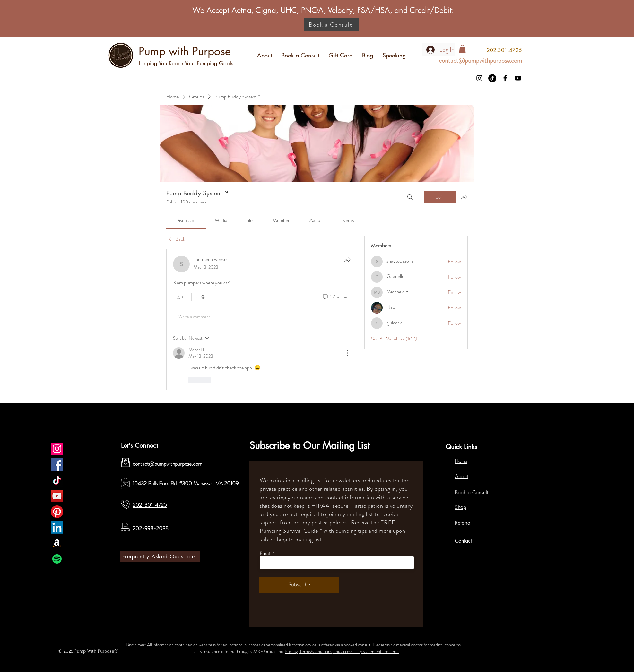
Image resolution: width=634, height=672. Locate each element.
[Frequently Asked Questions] (160, 556)
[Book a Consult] (331, 25)
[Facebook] (505, 78)
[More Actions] (347, 353)
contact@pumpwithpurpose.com (167, 464)
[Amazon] (57, 543)
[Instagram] (479, 78)
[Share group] (464, 197)
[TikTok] (492, 78)
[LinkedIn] (57, 527)
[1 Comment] (337, 297)
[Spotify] (57, 559)
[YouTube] (518, 78)
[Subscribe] (299, 585)
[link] (186, 220)
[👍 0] (180, 297)
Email (266, 553)
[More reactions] (200, 297)
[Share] (347, 260)
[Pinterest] (57, 512)
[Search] (410, 197)
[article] (262, 320)
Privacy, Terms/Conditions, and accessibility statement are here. (342, 651)
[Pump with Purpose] (57, 449)
